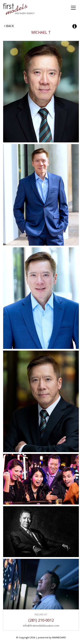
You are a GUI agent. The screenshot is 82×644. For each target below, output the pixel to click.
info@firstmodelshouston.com (41, 626)
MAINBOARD (59, 637)
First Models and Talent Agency (19, 9)
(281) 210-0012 (41, 620)
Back (9, 26)
